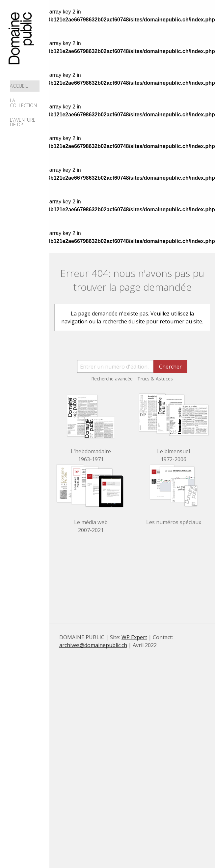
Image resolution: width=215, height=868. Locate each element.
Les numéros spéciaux (174, 522)
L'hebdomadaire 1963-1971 (91, 455)
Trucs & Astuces (155, 379)
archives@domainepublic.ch (93, 645)
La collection (23, 103)
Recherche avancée (112, 379)
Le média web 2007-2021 (91, 526)
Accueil (19, 86)
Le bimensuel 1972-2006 (174, 455)
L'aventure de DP (23, 122)
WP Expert (134, 637)
